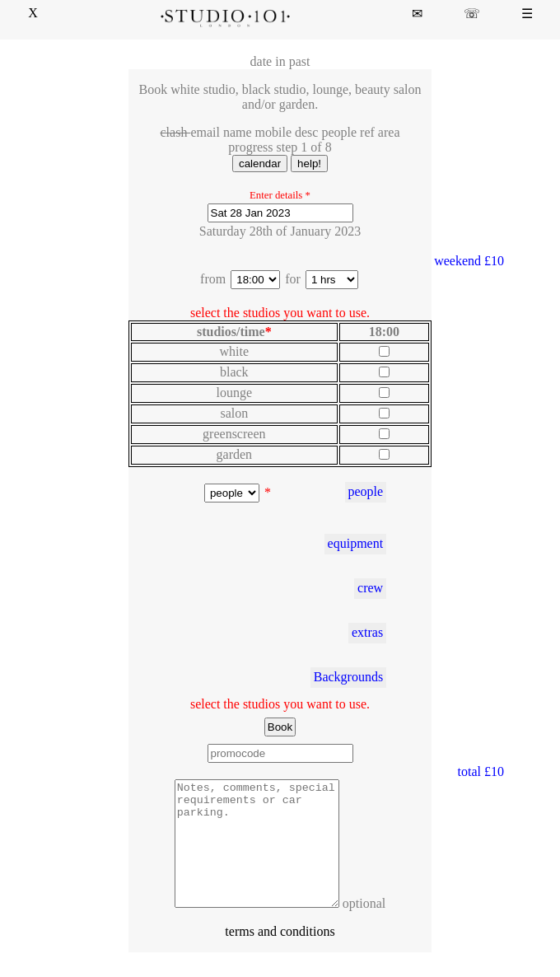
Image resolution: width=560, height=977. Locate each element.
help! (309, 164)
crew (370, 588)
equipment (356, 543)
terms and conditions (280, 956)
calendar (260, 164)
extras (367, 632)
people (365, 491)
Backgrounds (348, 677)
